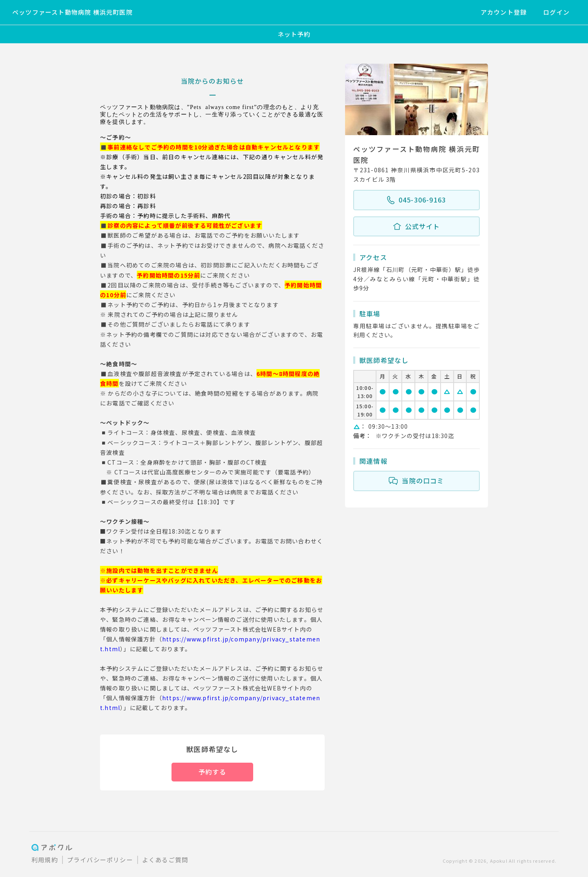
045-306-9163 (416, 200)
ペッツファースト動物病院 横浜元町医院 (72, 12)
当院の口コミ (416, 481)
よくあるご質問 (165, 860)
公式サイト (417, 227)
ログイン (556, 12)
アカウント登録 (504, 12)
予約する (213, 772)
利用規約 (45, 860)
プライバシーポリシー (100, 860)
